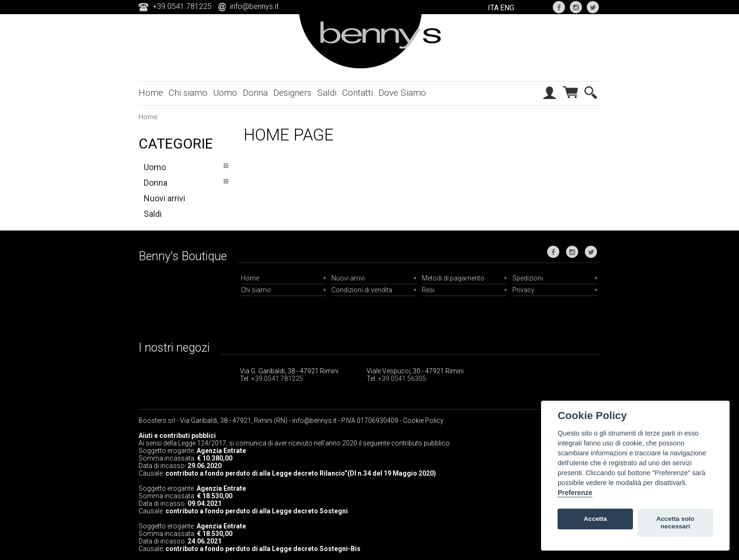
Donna (255, 93)
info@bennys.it (254, 6)
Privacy (523, 290)
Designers (292, 93)
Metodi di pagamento (453, 278)
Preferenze (575, 493)
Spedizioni (528, 278)
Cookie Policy (423, 420)
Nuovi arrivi (164, 198)
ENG (507, 8)
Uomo (225, 93)
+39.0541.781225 (277, 379)
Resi (428, 290)
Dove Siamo (402, 93)
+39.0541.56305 (402, 379)
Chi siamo (188, 93)
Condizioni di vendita (362, 290)
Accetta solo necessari (675, 523)
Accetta (595, 519)
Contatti (357, 93)
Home (151, 93)
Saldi (327, 93)
